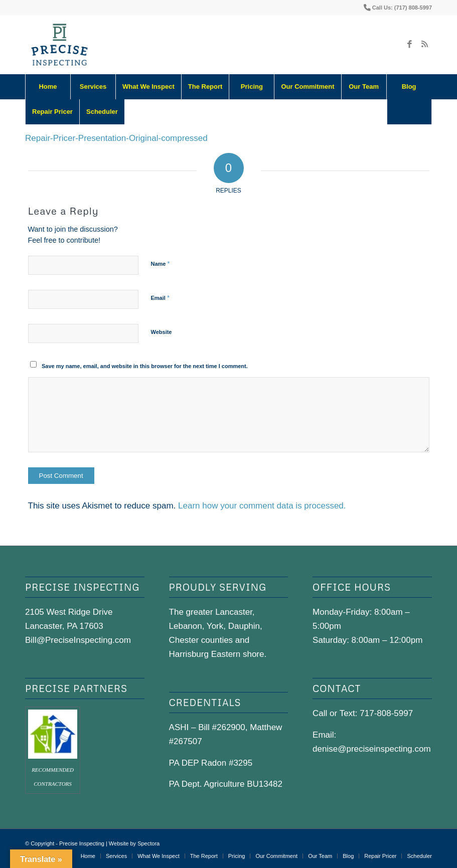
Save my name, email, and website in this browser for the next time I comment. (145, 366)
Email (160, 298)
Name (161, 264)
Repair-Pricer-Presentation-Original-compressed (116, 138)
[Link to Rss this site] (424, 45)
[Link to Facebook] (409, 45)
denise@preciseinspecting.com (372, 749)
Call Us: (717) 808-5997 (402, 8)
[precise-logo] (60, 45)
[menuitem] (48, 87)
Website (162, 332)
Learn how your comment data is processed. (262, 506)
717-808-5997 (386, 713)
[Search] (409, 112)
